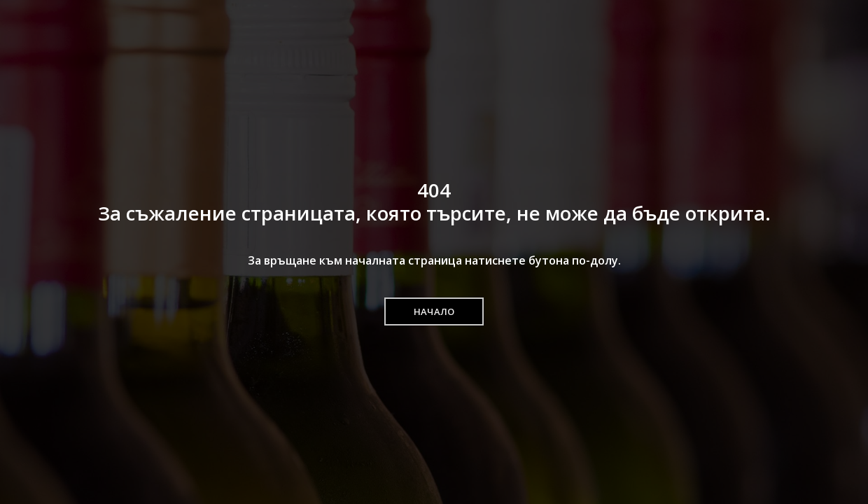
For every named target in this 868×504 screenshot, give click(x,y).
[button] (434, 311)
